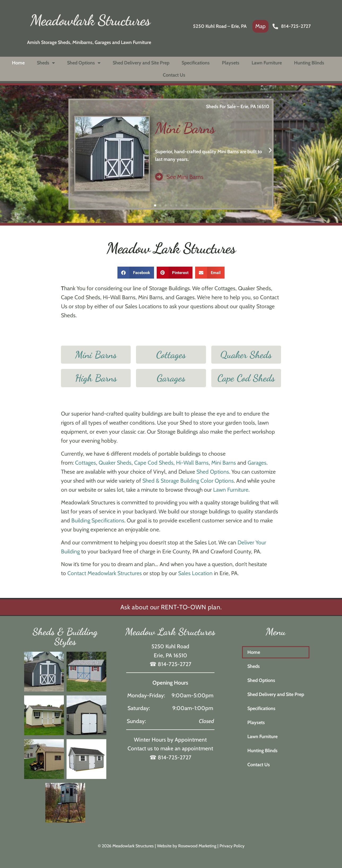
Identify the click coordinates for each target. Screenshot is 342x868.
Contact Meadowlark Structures (105, 573)
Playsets (231, 63)
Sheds (46, 63)
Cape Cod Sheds (154, 463)
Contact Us (174, 75)
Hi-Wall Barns (192, 463)
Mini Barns (185, 128)
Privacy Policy (232, 846)
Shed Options (84, 63)
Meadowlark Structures (90, 20)
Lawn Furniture (267, 63)
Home (18, 63)
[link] (260, 26)
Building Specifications (98, 520)
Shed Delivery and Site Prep (141, 63)
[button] (155, 205)
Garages (257, 463)
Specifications (196, 63)
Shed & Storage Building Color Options (188, 481)
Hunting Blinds (309, 63)
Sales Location (195, 573)
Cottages (85, 463)
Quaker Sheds (115, 463)
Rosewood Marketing (197, 846)
